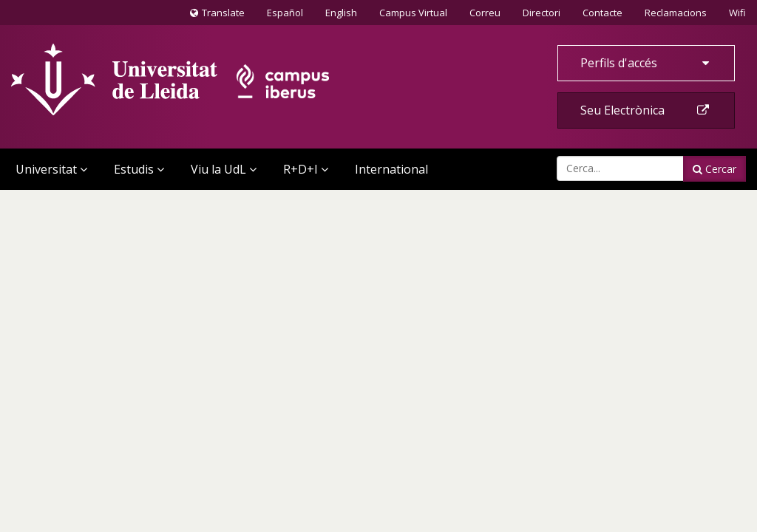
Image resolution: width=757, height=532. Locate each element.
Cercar (714, 169)
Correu (485, 13)
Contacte (602, 12)
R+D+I (306, 169)
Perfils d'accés (646, 63)
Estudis (139, 169)
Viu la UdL (224, 169)
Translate (217, 16)
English (341, 13)
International (391, 169)
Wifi (737, 13)
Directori (542, 13)
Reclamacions (676, 13)
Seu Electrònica (646, 110)
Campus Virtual (413, 13)
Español (285, 13)
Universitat (51, 169)
